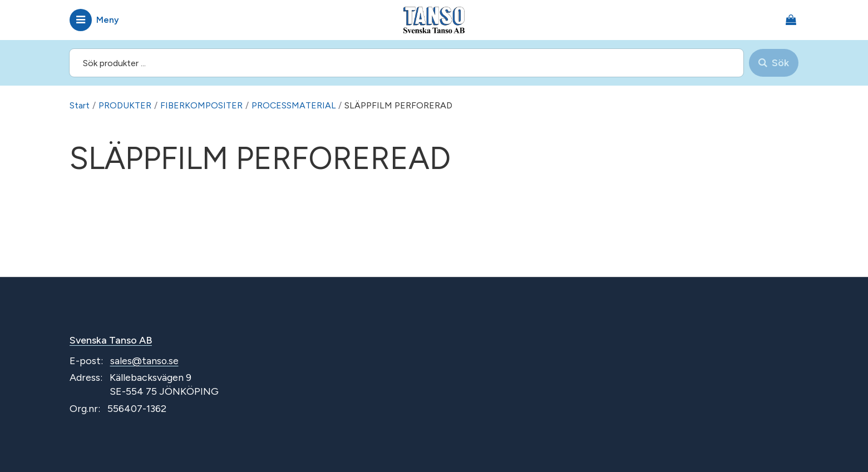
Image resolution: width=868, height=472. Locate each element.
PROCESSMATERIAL (294, 105)
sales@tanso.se (145, 361)
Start (80, 105)
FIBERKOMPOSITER (201, 105)
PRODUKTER (125, 105)
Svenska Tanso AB (111, 340)
